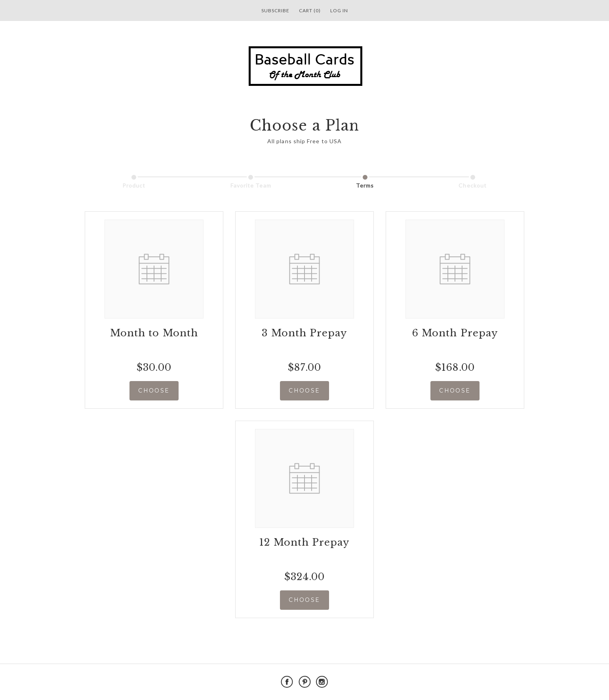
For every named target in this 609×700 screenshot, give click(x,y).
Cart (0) (310, 10)
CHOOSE (154, 391)
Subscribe (275, 10)
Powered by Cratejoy (499, 682)
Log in (339, 10)
